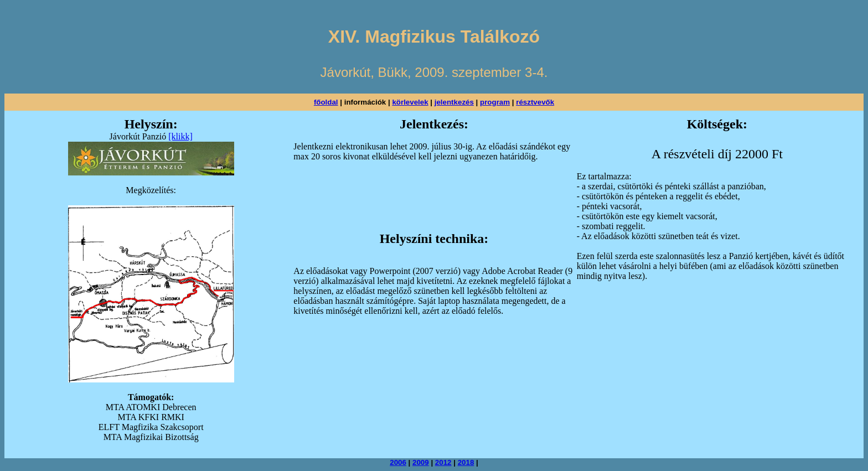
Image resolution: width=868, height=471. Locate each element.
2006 (398, 462)
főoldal (326, 102)
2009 (421, 462)
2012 (443, 462)
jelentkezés (454, 102)
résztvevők (535, 102)
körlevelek (410, 102)
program (495, 102)
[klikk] (180, 136)
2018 (466, 462)
